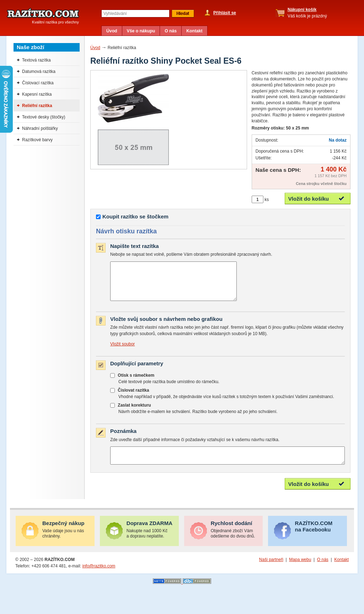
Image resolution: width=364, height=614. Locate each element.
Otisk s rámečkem (136, 383)
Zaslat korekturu (134, 413)
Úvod (112, 31)
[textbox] (135, 14)
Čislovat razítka (133, 398)
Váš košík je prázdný (307, 13)
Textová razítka (36, 60)
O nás (171, 31)
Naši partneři (271, 570)
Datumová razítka (39, 72)
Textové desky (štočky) (44, 117)
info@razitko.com (99, 577)
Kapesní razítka (37, 94)
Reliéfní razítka (37, 106)
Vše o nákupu (141, 31)
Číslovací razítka (38, 83)
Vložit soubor (122, 351)
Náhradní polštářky (40, 128)
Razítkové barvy (37, 140)
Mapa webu (300, 570)
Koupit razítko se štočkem (135, 216)
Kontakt (194, 31)
